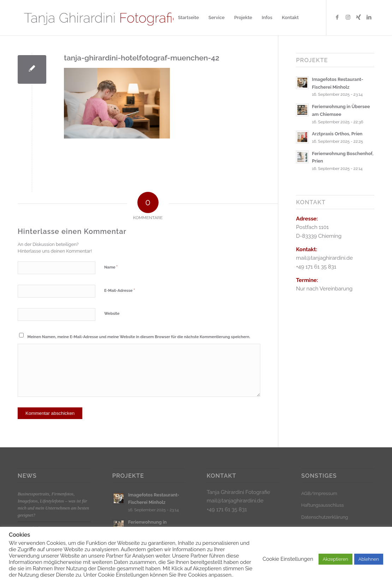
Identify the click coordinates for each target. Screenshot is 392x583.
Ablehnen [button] (369, 559)
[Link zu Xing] (358, 17)
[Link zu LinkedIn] (369, 17)
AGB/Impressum (319, 493)
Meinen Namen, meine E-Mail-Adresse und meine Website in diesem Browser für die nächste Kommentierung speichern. (139, 337)
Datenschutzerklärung (325, 517)
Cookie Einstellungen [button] (288, 559)
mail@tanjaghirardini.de (235, 501)
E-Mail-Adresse (120, 290)
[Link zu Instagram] (348, 17)
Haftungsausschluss (323, 505)
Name (111, 267)
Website (112, 314)
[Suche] (310, 18)
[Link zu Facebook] (337, 17)
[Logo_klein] (102, 18)
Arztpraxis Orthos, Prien (337, 134)
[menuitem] (188, 18)
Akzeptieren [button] (335, 559)
